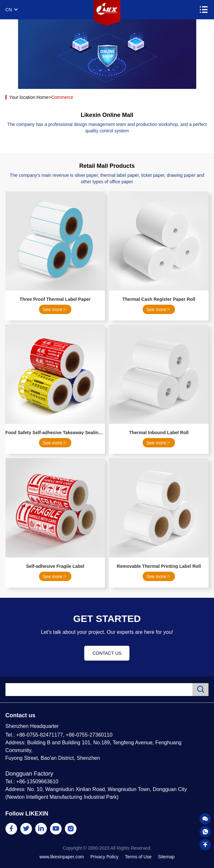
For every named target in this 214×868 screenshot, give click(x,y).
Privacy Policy (104, 857)
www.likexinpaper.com (62, 857)
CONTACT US (107, 653)
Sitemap (166, 857)
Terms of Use (138, 857)
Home (42, 97)
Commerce (62, 97)
